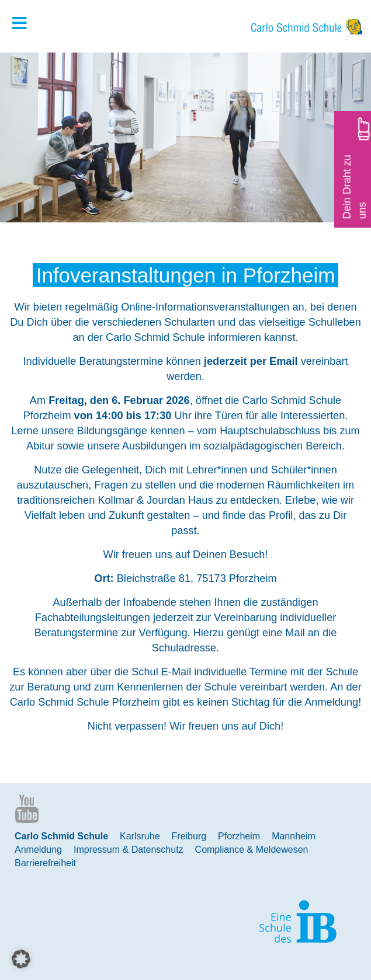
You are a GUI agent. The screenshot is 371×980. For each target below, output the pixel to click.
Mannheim (294, 836)
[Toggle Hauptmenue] (25, 24)
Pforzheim (239, 836)
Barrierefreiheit (45, 863)
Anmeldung (38, 850)
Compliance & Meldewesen (252, 850)
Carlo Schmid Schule (61, 836)
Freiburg (189, 836)
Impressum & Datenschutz (129, 850)
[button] (21, 959)
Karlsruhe (140, 836)
